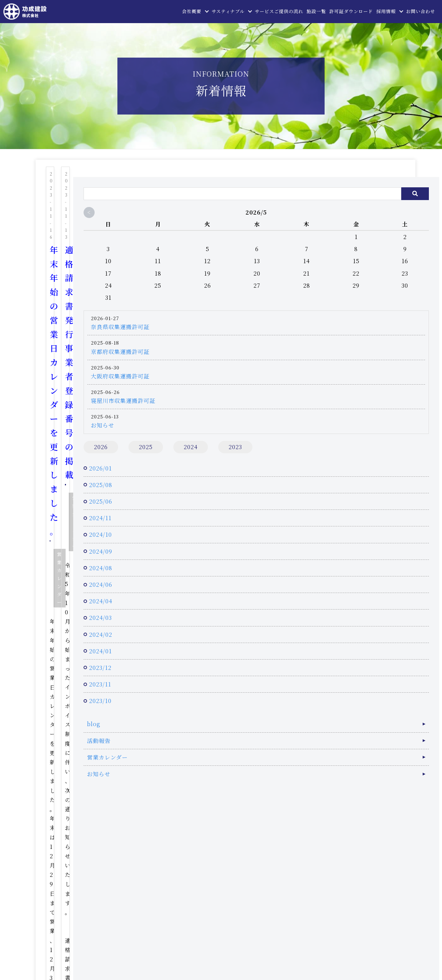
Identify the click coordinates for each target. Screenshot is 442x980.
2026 (326, 437)
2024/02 (326, 644)
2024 (326, 452)
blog (319, 733)
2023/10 (326, 710)
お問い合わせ (421, 11)
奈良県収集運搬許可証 (346, 316)
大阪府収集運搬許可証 (346, 366)
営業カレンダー (131, 224)
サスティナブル (228, 11)
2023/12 (326, 677)
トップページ (158, 868)
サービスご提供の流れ (279, 11)
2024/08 (326, 577)
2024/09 (326, 560)
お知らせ (328, 415)
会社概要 (192, 11)
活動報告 (324, 750)
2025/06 (326, 510)
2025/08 (326, 494)
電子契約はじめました (93, 302)
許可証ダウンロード (351, 11)
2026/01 (326, 477)
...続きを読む (142, 267)
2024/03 (326, 627)
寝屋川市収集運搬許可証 (349, 390)
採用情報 (386, 11)
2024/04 (326, 610)
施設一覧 (316, 11)
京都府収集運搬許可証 (346, 341)
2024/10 (326, 543)
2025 (371, 437)
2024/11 (326, 527)
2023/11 (326, 693)
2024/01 (326, 660)
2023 (371, 452)
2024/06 (326, 593)
